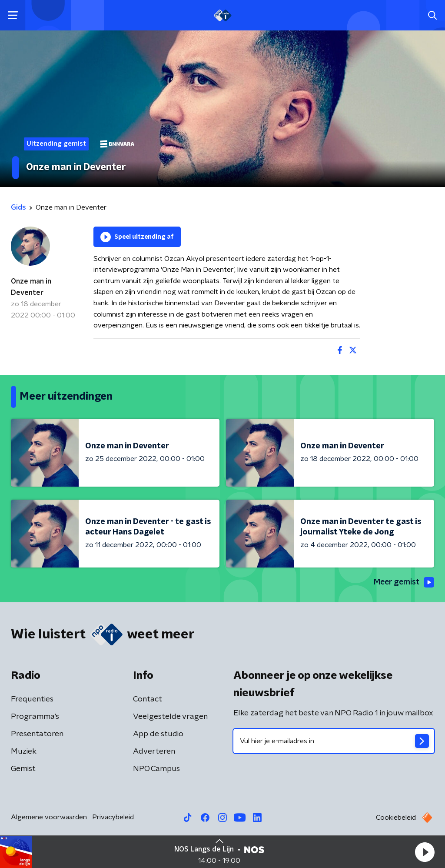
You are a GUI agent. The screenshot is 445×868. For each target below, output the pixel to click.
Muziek (24, 751)
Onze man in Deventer (31, 287)
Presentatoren (37, 734)
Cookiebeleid (396, 818)
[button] (425, 852)
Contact (148, 699)
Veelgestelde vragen (170, 717)
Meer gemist (403, 582)
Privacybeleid (113, 817)
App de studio (158, 734)
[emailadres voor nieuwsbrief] (334, 741)
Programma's (35, 717)
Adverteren (154, 751)
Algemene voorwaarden (49, 817)
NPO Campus (156, 769)
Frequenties (32, 699)
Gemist (23, 769)
